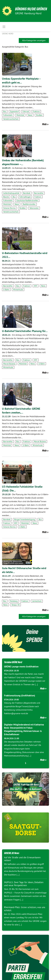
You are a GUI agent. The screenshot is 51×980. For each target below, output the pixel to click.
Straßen (39, 115)
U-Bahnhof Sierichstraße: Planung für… (25, 331)
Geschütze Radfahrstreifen (27, 201)
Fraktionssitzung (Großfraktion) (20, 696)
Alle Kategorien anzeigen (34, 40)
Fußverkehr (8, 115)
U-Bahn (6, 290)
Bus (5, 111)
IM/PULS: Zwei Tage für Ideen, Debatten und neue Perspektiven (24, 884)
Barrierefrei (39, 193)
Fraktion (36, 111)
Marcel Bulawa (9, 364)
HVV (36, 286)
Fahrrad (26, 111)
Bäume (6, 197)
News (30, 115)
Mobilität (20, 115)
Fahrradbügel (25, 197)
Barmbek (27, 193)
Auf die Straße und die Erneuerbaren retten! (22, 859)
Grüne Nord (8, 34)
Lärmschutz (37, 601)
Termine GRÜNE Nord (13, 662)
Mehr (44, 124)
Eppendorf (14, 111)
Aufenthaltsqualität (11, 193)
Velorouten (34, 208)
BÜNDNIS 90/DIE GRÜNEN (31, 9)
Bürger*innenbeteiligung (25, 519)
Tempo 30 (16, 605)
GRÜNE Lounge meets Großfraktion (21, 667)
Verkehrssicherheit (11, 119)
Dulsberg (14, 601)
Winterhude (18, 290)
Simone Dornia (9, 208)
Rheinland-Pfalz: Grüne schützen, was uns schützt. (25, 909)
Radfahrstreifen (29, 204)
